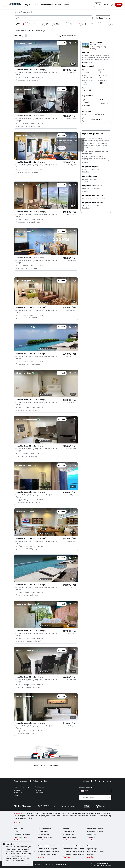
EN (106, 5)
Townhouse (86, 145)
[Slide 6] (49, 65)
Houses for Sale (44, 834)
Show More (86, 147)
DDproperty (18, 829)
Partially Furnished (100, 198)
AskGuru (17, 832)
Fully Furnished (87, 198)
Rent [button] (36, 5)
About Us (17, 790)
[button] (87, 62)
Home (16, 12)
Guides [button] (58, 5)
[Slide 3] (44, 65)
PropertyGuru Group (22, 787)
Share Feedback (41, 793)
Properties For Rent (70, 829)
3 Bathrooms (97, 206)
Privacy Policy (26, 854)
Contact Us (40, 787)
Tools (89, 846)
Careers (16, 796)
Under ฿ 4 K (86, 170)
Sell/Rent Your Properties (96, 852)
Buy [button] (28, 5)
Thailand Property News (22, 834)
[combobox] (53, 18)
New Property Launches (95, 832)
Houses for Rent (68, 834)
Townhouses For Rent (70, 837)
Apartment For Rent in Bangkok (49, 852)
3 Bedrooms (96, 189)
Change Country (86, 787)
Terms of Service (36, 864)
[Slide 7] (51, 65)
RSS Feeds (91, 854)
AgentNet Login (92, 849)
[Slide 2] (42, 65)
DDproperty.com (19, 813)
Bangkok (85, 179)
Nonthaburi (94, 179)
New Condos (91, 834)
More (67, 5)
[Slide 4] (46, 65)
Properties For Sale (45, 829)
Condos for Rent (68, 832)
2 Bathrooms (87, 206)
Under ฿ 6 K (95, 170)
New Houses (91, 837)
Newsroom (39, 790)
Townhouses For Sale (45, 837)
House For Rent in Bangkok (47, 854)
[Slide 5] (47, 65)
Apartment (94, 145)
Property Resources (21, 837)
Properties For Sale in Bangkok (73, 852)
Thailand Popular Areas (72, 846)
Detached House (102, 144)
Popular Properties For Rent (49, 846)
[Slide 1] (41, 65)
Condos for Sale (44, 832)
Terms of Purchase (61, 864)
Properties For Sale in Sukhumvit (74, 854)
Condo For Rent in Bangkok (47, 849)
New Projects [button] (47, 5)
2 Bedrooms (86, 189)
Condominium (91, 144)
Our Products (18, 793)
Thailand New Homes (95, 829)
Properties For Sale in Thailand (73, 849)
